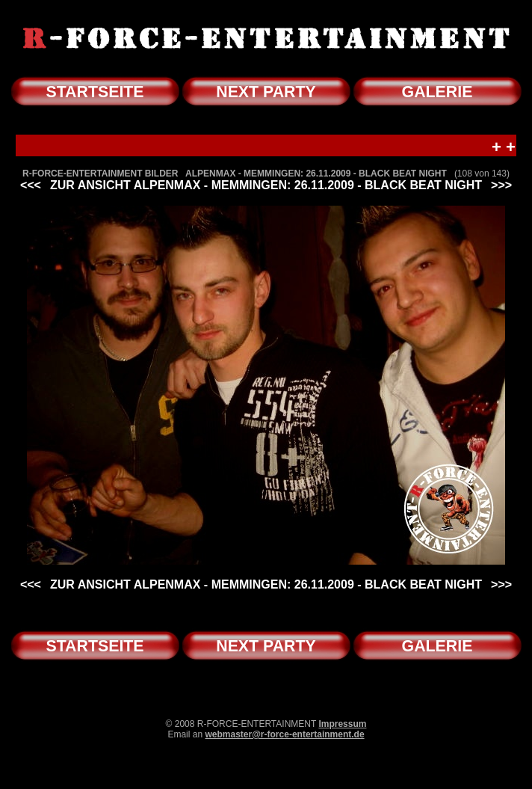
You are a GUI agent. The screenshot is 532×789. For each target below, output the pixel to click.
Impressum (342, 724)
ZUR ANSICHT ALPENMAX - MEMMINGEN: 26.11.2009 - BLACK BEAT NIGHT (266, 185)
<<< (31, 185)
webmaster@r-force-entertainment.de (284, 734)
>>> (501, 185)
